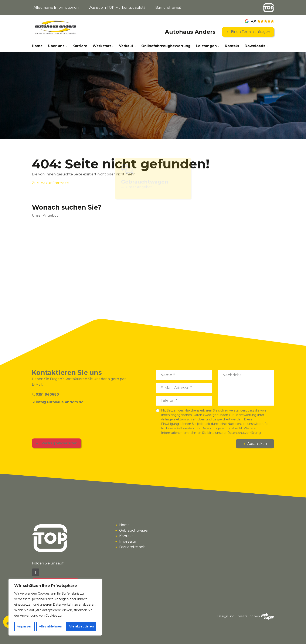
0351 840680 (45, 394)
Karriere (80, 46)
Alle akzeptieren (81, 626)
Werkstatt (102, 46)
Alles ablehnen (50, 626)
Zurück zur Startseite (50, 183)
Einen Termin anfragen (250, 32)
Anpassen (25, 626)
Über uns (56, 46)
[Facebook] (36, 572)
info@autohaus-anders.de (58, 402)
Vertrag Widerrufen (59, 443)
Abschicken (257, 444)
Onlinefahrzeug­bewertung (166, 46)
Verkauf (126, 46)
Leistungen (206, 46)
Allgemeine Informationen (56, 8)
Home (37, 46)
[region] (55, 607)
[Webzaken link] (267, 616)
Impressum (129, 541)
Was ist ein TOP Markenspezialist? (117, 8)
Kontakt (232, 46)
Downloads (255, 46)
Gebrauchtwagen (134, 530)
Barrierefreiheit (168, 8)
